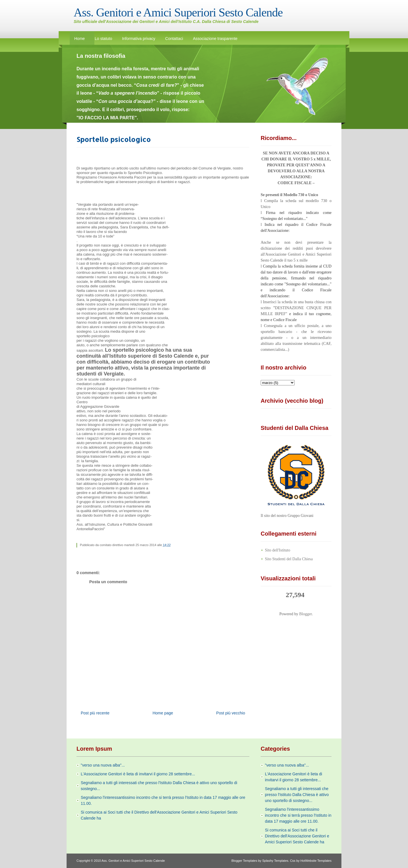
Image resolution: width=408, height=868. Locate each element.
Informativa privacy (139, 39)
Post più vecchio (231, 713)
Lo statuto (103, 39)
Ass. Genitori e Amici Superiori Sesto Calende (178, 12)
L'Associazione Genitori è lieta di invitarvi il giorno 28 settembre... (138, 774)
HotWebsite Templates (316, 861)
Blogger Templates (244, 861)
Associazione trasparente (215, 39)
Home (79, 39)
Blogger (305, 614)
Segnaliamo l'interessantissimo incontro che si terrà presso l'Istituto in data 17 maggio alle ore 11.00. (298, 815)
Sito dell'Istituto (278, 550)
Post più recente (95, 713)
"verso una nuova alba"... (103, 765)
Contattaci (174, 39)
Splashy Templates (275, 861)
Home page (163, 713)
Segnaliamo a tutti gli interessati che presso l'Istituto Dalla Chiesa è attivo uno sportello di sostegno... (297, 795)
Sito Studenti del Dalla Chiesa (289, 559)
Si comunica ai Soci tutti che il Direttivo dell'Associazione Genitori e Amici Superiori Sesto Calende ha (297, 836)
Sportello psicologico (114, 139)
